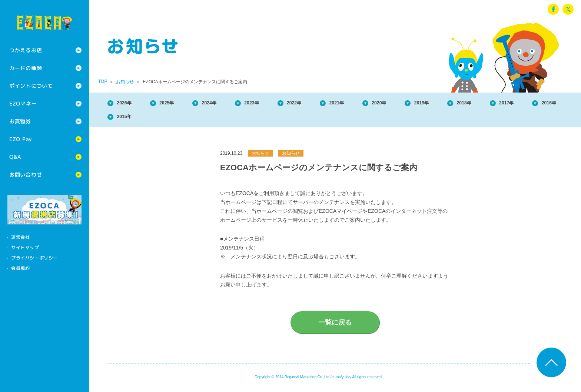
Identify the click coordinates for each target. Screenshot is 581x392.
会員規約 (20, 268)
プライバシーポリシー (34, 258)
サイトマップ (25, 247)
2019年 (469, 103)
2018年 (518, 103)
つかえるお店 (26, 50)
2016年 (177, 119)
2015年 (226, 119)
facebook (553, 9)
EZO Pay (21, 139)
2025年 (177, 103)
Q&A (15, 157)
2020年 (421, 103)
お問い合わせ (26, 175)
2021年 (372, 103)
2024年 (226, 103)
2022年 (323, 103)
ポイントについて (31, 86)
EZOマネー (23, 103)
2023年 (275, 103)
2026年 (128, 103)
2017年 (128, 119)
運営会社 (20, 237)
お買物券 (20, 121)
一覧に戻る (335, 325)
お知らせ (125, 82)
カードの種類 (26, 68)
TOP (103, 81)
